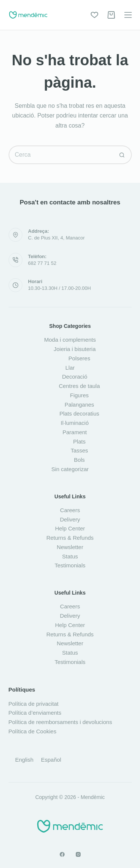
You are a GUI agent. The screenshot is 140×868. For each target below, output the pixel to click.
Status (70, 556)
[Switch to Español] (51, 759)
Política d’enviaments (35, 713)
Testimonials (70, 565)
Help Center (70, 528)
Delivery (70, 519)
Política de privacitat (34, 704)
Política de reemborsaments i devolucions (60, 722)
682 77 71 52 (42, 263)
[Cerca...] (61, 155)
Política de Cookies (32, 731)
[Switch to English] (24, 759)
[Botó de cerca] (122, 155)
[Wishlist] (94, 15)
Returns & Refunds (70, 538)
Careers (70, 510)
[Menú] (128, 15)
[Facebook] (62, 854)
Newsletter (70, 547)
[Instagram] (78, 854)
